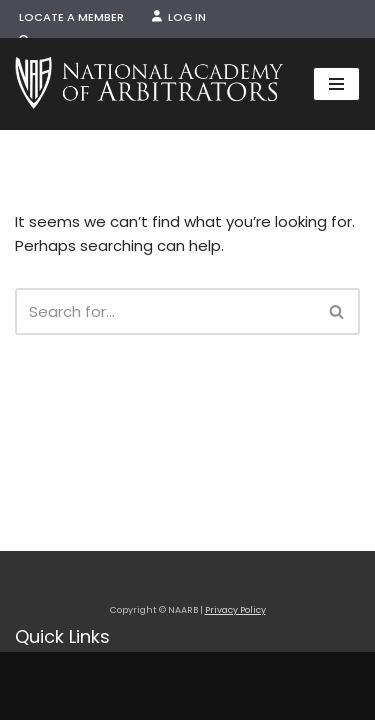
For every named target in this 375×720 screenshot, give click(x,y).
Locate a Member (71, 17)
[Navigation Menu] (336, 84)
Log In (179, 17)
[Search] (165, 311)
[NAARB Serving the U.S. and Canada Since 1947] (149, 84)
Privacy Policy (235, 610)
